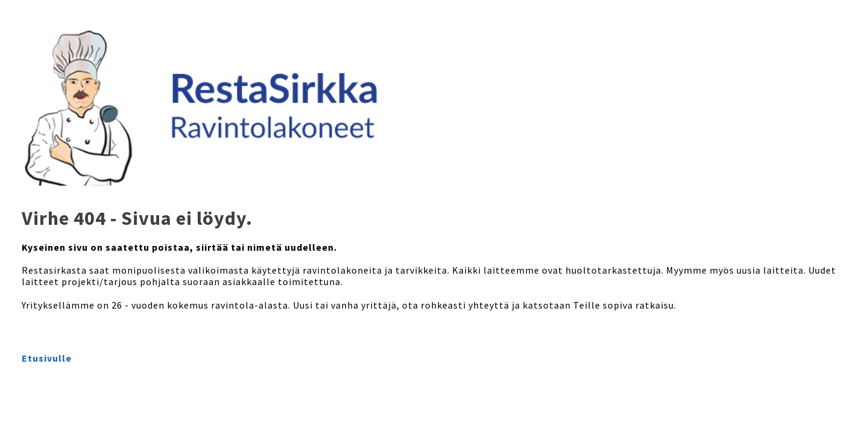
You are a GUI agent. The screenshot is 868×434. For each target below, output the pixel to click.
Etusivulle (47, 358)
